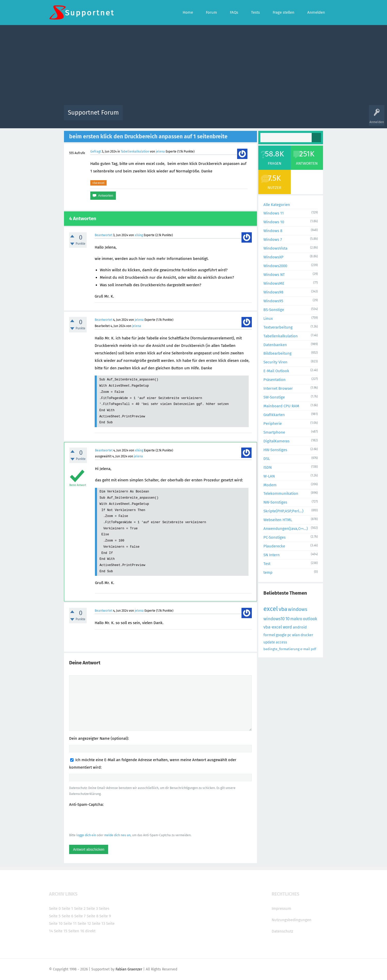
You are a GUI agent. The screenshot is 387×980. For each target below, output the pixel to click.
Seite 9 (105, 916)
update (269, 642)
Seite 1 (67, 909)
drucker (307, 635)
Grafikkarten (274, 415)
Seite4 (104, 909)
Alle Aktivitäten (137, 116)
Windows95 (273, 301)
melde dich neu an (117, 835)
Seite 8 (92, 916)
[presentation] (108, 820)
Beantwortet (103, 235)
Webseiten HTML (278, 520)
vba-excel (98, 183)
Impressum (281, 909)
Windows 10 (274, 222)
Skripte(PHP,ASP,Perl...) (283, 511)
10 (287, 619)
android (300, 627)
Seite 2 (80, 909)
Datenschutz (283, 931)
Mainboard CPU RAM (281, 406)
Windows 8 (273, 231)
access (281, 642)
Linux (268, 318)
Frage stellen (278, 116)
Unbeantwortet (200, 116)
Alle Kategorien (277, 205)
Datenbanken (275, 345)
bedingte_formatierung (281, 649)
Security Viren (275, 362)
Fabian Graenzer (129, 969)
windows (298, 609)
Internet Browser (278, 388)
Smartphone (274, 432)
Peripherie (273, 424)
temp (268, 572)
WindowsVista (275, 248)
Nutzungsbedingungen (292, 920)
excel (271, 609)
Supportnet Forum (93, 113)
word (287, 627)
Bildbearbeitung (277, 353)
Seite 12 (84, 923)
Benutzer (258, 116)
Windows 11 (274, 213)
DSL (267, 459)
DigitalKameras (276, 441)
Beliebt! (179, 116)
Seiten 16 (76, 931)
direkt (90, 931)
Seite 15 (61, 931)
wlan (296, 635)
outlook (310, 619)
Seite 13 (98, 923)
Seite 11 (70, 923)
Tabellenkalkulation (135, 152)
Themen (221, 116)
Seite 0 (55, 909)
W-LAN (269, 476)
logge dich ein (86, 835)
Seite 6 (67, 916)
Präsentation (275, 380)
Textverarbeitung (278, 327)
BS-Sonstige (274, 310)
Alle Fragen (161, 116)
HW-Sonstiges (275, 450)
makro (296, 619)
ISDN (268, 467)
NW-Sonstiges (275, 502)
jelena (160, 152)
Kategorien (239, 116)
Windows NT (274, 275)
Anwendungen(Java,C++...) (286, 529)
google (281, 635)
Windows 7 (273, 240)
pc (289, 635)
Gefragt (96, 152)
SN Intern (272, 555)
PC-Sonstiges (275, 537)
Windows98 (273, 292)
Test (267, 564)
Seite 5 (55, 916)
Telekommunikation (281, 493)
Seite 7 (80, 916)
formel (269, 635)
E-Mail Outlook (276, 371)
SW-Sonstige (274, 397)
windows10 (274, 619)
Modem (270, 485)
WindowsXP (273, 257)
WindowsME (274, 283)
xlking (139, 235)
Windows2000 (275, 266)
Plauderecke (274, 546)
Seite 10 (56, 923)
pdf (313, 649)
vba (283, 609)
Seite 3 (92, 909)
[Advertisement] (193, 66)
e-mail (305, 649)
